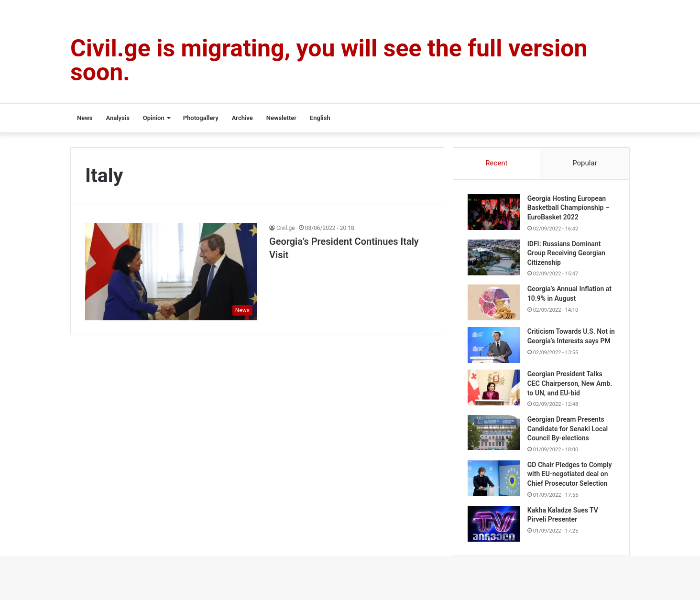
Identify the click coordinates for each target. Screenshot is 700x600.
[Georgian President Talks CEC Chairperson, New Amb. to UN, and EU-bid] (494, 390)
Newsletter (281, 118)
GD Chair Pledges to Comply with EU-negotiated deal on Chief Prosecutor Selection (570, 477)
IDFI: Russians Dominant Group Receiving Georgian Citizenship (566, 253)
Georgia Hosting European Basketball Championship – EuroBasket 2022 (569, 208)
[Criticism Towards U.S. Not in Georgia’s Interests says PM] (494, 345)
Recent (496, 163)
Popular (585, 163)
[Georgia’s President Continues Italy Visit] (171, 272)
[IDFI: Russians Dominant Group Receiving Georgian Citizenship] (494, 257)
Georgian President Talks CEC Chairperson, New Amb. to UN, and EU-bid (570, 386)
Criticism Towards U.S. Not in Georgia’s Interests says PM (568, 341)
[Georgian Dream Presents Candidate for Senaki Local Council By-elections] (494, 435)
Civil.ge (286, 228)
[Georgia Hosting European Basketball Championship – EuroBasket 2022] (494, 212)
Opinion (154, 118)
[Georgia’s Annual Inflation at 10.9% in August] (494, 303)
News (85, 118)
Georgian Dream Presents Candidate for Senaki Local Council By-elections (568, 431)
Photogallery (201, 118)
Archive (242, 118)
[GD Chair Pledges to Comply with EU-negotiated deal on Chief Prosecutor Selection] (494, 481)
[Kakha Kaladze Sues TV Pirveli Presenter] (494, 527)
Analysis (117, 118)
